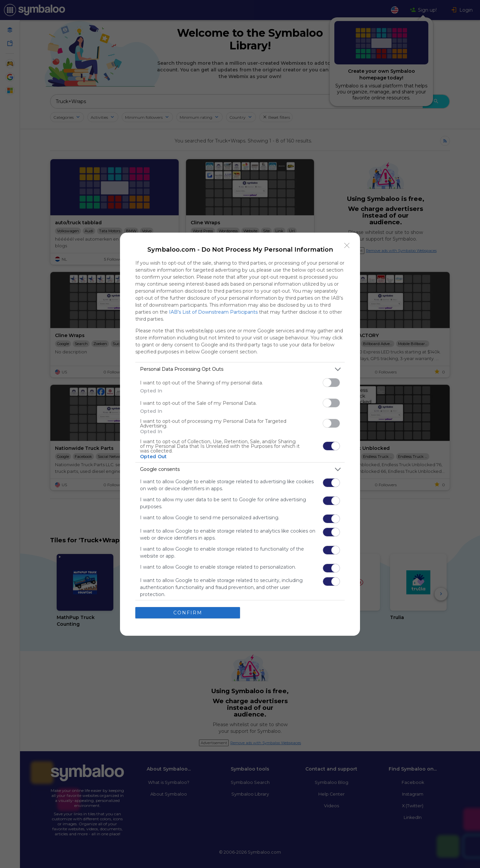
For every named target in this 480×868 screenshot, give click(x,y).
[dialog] (240, 434)
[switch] (331, 383)
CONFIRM (188, 613)
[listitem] (240, 369)
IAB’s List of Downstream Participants (213, 312)
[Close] (347, 246)
